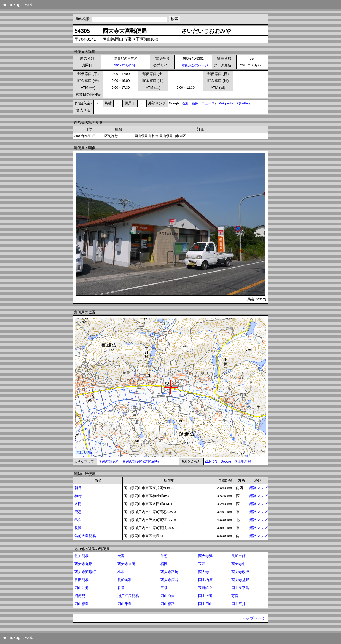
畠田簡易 (82, 580)
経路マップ (258, 488)
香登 (121, 588)
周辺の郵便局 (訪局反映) (140, 461)
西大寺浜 (205, 556)
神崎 (78, 496)
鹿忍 (78, 512)
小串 (121, 572)
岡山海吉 (168, 596)
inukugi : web (18, 4)
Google (226, 461)
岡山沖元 (82, 588)
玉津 (202, 564)
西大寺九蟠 (83, 564)
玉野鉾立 (205, 588)
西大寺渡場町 (85, 572)
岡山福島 (82, 604)
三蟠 (164, 588)
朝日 (78, 488)
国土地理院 (243, 461)
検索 (185, 103)
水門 (78, 504)
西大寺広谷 (169, 580)
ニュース (208, 103)
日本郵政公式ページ (193, 65)
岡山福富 (168, 604)
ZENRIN (211, 461)
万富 (235, 596)
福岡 (164, 564)
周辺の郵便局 (108, 461)
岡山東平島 (240, 588)
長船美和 (125, 580)
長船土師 (238, 556)
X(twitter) (243, 103)
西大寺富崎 (169, 572)
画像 (195, 103)
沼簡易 (80, 596)
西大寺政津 (240, 572)
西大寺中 (238, 564)
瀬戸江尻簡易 (128, 596)
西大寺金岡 (126, 564)
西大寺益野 (240, 580)
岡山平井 (238, 604)
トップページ (254, 618)
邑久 (78, 520)
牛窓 (164, 556)
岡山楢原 (205, 580)
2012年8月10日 (126, 65)
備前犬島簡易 (85, 536)
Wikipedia (226, 103)
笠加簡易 (82, 556)
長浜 (78, 528)
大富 (121, 556)
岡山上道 (205, 596)
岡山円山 (205, 604)
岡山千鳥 (125, 604)
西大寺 (204, 572)
